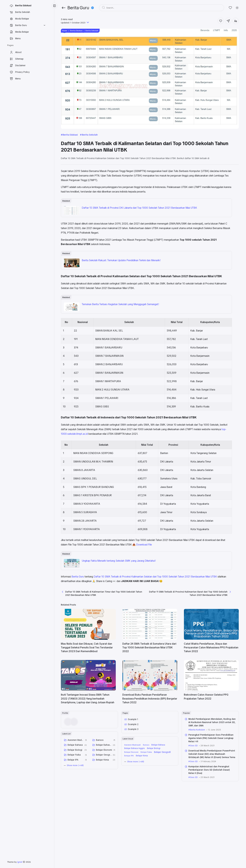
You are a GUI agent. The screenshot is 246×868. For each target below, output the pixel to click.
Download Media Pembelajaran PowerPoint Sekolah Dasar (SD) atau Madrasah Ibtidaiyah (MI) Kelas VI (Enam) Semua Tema (212, 798)
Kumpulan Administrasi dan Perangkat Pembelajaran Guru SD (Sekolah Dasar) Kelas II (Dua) (209, 813)
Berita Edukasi (70, 135)
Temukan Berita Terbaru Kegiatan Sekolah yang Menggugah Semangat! (120, 327)
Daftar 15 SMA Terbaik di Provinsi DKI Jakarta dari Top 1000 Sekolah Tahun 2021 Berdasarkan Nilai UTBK (126, 219)
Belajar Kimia (102, 804)
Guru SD (194, 789)
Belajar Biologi (75, 794)
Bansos (100, 784)
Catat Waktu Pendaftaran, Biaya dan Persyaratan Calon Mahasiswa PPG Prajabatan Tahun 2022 (211, 691)
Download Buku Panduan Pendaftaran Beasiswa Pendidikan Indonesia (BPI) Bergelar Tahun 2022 (150, 742)
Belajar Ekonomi (104, 794)
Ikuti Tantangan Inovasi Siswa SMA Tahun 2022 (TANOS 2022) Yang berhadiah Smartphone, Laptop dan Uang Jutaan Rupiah (88, 742)
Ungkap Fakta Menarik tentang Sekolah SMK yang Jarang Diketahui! (119, 597)
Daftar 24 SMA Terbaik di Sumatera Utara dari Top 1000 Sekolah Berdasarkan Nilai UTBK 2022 (149, 691)
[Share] (228, 21)
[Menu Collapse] (55, 6)
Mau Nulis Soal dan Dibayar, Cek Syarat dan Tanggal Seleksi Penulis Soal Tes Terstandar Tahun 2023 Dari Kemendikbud (87, 691)
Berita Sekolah (90, 135)
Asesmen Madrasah (76, 784)
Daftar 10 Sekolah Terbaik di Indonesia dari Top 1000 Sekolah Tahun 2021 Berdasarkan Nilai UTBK (211, 196)
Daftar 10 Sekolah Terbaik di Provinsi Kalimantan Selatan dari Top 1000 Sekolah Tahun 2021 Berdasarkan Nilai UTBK (209, 183)
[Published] (88, 23)
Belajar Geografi (104, 799)
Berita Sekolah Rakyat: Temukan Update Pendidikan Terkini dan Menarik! (121, 274)
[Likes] (230, 8)
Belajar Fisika (74, 799)
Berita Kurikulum (198, 773)
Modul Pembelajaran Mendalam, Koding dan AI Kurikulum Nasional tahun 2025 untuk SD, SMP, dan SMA (212, 766)
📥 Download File (83, 581)
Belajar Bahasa (75, 789)
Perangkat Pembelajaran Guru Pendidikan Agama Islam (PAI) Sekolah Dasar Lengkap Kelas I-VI (211, 782)
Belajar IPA (73, 804)
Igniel (20, 862)
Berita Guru (78, 613)
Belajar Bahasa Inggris (104, 789)
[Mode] (237, 8)
